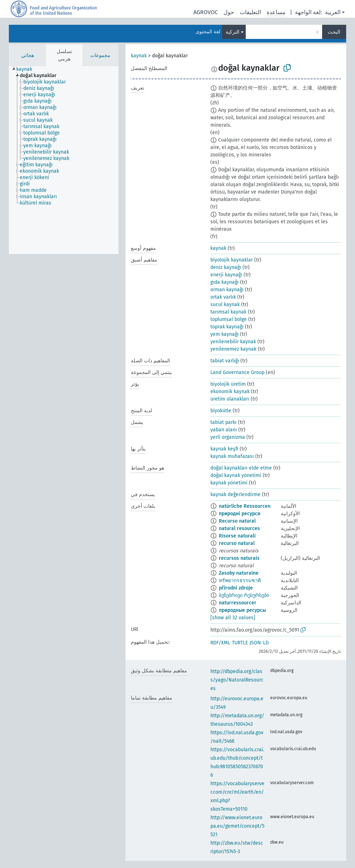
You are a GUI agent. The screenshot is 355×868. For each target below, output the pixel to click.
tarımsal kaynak (228, 312)
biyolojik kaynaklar (232, 260)
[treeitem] (27, 69)
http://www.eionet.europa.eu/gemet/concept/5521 (237, 826)
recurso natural (237, 543)
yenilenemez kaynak (233, 349)
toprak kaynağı (227, 327)
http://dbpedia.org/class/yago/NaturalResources (237, 680)
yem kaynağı (225, 334)
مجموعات (100, 55)
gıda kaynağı (225, 282)
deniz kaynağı (226, 267)
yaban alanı (224, 430)
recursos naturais (239, 558)
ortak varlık (223, 297)
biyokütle (221, 411)
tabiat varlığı (225, 361)
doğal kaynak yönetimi (236, 475)
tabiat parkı (223, 422)
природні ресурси (240, 514)
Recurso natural (237, 521)
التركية (232, 32)
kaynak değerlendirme (235, 495)
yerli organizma (228, 437)
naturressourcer (238, 603)
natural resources (239, 528)
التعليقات (250, 12)
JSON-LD (259, 643)
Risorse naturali (237, 536)
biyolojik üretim (228, 384)
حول (229, 12)
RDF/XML (220, 643)
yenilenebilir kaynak (233, 342)
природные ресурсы (242, 610)
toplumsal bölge (229, 319)
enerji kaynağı (226, 275)
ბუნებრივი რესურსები (244, 595)
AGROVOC (206, 12)
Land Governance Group (237, 372)
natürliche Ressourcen (245, 506)
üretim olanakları (230, 399)
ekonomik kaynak (230, 392)
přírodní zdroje (236, 588)
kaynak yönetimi (229, 483)
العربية (333, 12)
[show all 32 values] (233, 618)
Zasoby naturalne (239, 573)
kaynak (139, 56)
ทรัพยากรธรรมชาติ (240, 580)
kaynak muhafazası (232, 456)
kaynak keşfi (224, 449)
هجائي (28, 55)
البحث (334, 32)
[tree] (64, 160)
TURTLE (240, 643)
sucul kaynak (225, 304)
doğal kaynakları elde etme (241, 468)
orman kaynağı (227, 290)
